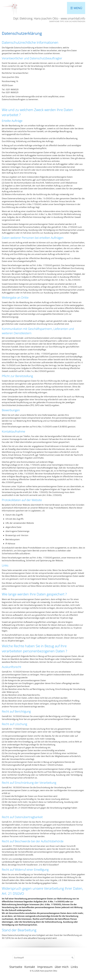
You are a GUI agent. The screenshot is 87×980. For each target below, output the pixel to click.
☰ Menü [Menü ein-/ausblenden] (76, 8)
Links (74, 967)
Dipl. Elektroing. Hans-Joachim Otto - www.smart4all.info (49, 18)
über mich (62, 967)
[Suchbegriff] (44, 958)
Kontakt (30, 967)
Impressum (45, 967)
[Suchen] (73, 958)
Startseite (16, 967)
